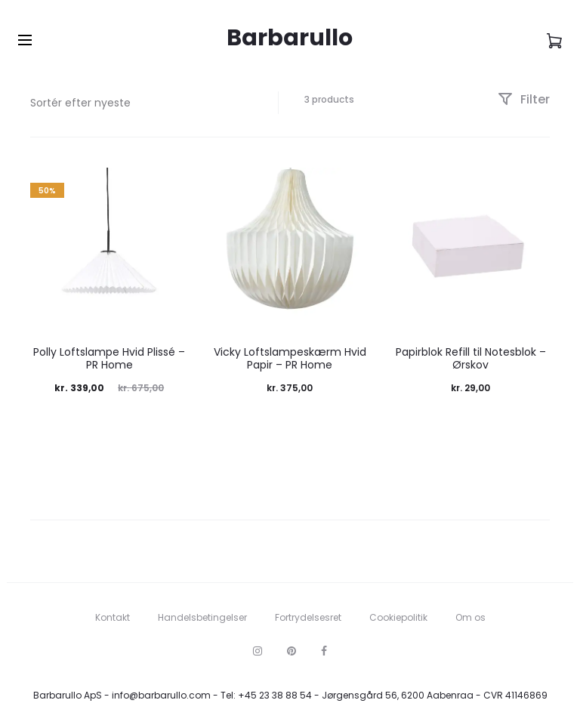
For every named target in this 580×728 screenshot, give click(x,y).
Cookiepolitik (398, 617)
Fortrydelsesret (308, 617)
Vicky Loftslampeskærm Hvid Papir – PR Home (290, 358)
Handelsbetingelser (202, 617)
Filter (524, 99)
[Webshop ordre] (143, 103)
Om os (470, 617)
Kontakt (113, 617)
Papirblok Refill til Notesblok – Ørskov (471, 358)
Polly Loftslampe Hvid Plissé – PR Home (109, 358)
